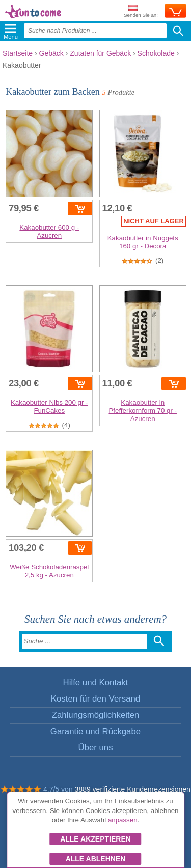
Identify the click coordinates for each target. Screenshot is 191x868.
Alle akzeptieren (95, 839)
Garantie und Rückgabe (95, 731)
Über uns (95, 748)
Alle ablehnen (96, 859)
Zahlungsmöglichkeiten (96, 715)
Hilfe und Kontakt (96, 682)
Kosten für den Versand (95, 699)
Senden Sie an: (141, 11)
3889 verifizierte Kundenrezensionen (133, 789)
